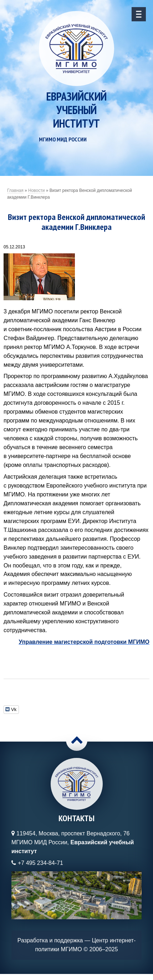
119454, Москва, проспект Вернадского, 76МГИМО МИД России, (73, 842)
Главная (15, 190)
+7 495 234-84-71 (40, 863)
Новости (36, 190)
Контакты (76, 818)
